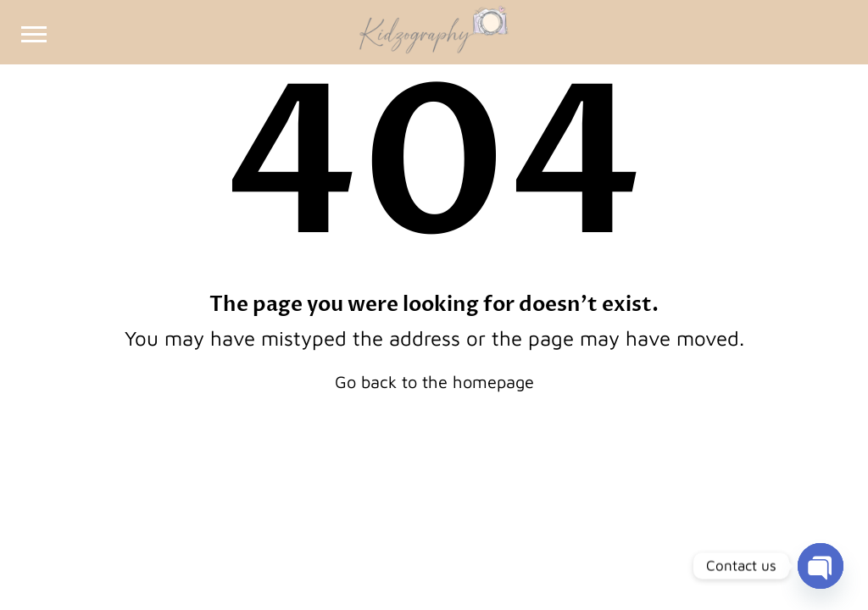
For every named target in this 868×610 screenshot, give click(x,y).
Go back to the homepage (434, 382)
